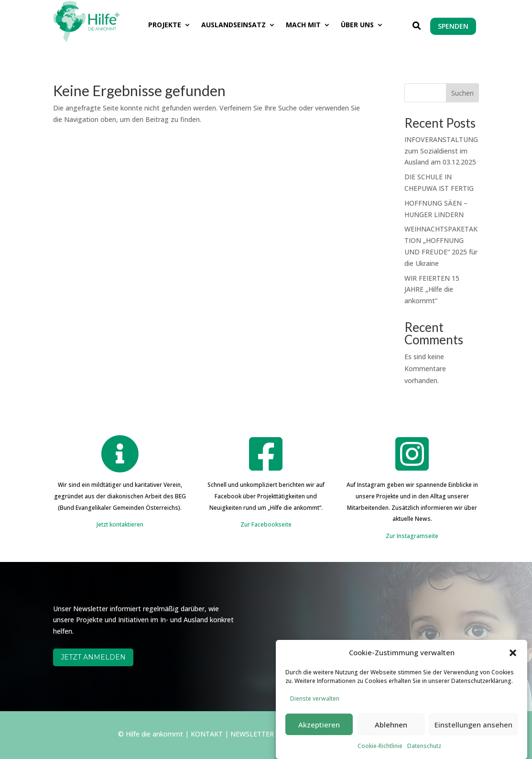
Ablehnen (391, 732)
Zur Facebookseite (266, 524)
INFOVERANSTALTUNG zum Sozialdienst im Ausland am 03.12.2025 (441, 151)
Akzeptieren (319, 732)
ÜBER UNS (357, 25)
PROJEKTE (165, 25)
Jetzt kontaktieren (120, 524)
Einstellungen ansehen (473, 732)
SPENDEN (453, 26)
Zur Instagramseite (412, 536)
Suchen (462, 93)
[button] (513, 660)
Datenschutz (424, 753)
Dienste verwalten (315, 706)
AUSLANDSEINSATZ (233, 25)
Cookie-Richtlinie (380, 753)
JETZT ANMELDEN (93, 657)
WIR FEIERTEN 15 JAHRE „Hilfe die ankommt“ (432, 290)
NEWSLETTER (252, 734)
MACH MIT (303, 25)
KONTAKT (207, 734)
